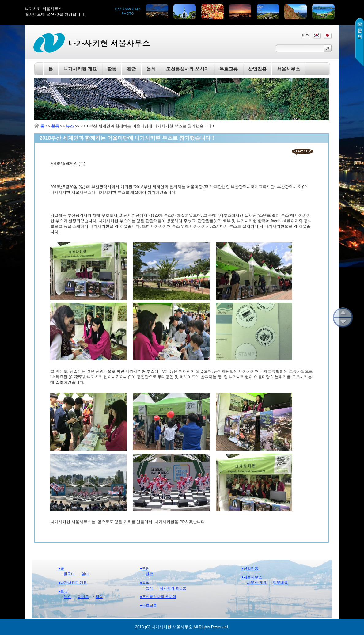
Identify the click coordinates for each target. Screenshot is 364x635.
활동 (55, 126)
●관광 (145, 568)
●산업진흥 (250, 568)
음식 (149, 588)
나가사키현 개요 (80, 69)
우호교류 (229, 69)
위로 (343, 312)
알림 (99, 597)
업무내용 (280, 583)
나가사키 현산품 (173, 588)
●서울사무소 (252, 577)
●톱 (61, 568)
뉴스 (70, 126)
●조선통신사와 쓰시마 (158, 597)
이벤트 (83, 597)
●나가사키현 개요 (73, 583)
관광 (149, 574)
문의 (360, 42)
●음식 (145, 583)
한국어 (69, 574)
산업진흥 (257, 69)
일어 (85, 574)
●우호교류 (148, 605)
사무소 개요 (257, 583)
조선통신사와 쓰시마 (187, 69)
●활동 (63, 591)
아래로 (343, 323)
